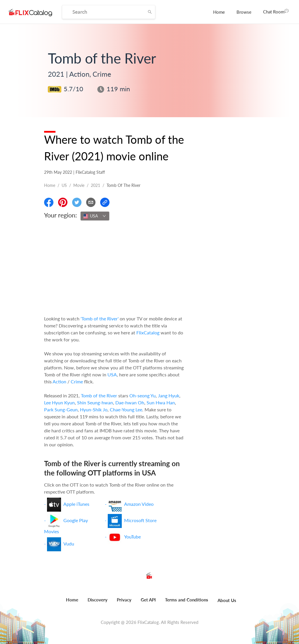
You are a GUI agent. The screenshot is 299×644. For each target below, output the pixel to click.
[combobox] (95, 216)
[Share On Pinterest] (63, 202)
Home (219, 12)
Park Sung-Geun (61, 409)
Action (59, 381)
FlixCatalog (148, 332)
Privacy (124, 600)
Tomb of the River (99, 395)
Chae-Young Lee (126, 409)
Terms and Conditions (187, 600)
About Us (227, 600)
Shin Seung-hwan (95, 402)
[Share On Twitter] (77, 202)
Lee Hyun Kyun (59, 402)
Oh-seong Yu (142, 395)
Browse (244, 12)
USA (112, 374)
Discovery (98, 600)
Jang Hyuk (169, 395)
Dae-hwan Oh (130, 402)
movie (79, 185)
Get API (148, 600)
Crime (77, 381)
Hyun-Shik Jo (94, 409)
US (64, 185)
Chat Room (276, 11)
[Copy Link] (105, 202)
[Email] (91, 202)
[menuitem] (219, 12)
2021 (95, 185)
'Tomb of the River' (100, 319)
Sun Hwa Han (161, 402)
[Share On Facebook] (49, 202)
